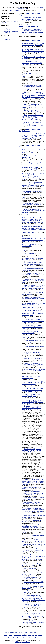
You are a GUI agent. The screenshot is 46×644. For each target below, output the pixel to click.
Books (10, 638)
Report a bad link (24, 632)
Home (6, 635)
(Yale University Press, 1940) (31, 332)
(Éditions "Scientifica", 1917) (32, 390)
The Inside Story (34, 638)
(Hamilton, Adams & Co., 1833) (33, 606)
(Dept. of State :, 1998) (34, 136)
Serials (40, 635)
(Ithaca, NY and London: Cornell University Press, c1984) (33, 220)
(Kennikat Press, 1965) (32, 327)
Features (19, 638)
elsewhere (4, 23)
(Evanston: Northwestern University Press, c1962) (33, 44)
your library (14, 21)
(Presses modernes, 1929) (34, 383)
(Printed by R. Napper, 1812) (34, 371)
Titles (30, 635)
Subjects (35, 635)
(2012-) (33, 150)
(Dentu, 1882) (34, 582)
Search (10, 635)
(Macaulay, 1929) (32, 365)
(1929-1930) (30, 153)
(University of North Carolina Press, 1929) (33, 321)
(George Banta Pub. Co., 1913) (33, 299)
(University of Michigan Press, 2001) (33, 526)
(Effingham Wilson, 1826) (33, 191)
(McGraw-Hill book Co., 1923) (33, 510)
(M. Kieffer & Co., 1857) (33, 184)
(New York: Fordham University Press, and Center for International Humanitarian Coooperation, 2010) (33, 176)
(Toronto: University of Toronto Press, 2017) (33, 622)
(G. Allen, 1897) (33, 117)
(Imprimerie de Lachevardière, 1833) (33, 313)
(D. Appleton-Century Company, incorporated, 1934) (33, 281)
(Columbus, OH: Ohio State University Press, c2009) (33, 51)
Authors (24, 635)
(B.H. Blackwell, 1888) (33, 616)
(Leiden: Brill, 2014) (33, 211)
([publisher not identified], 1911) (32, 408)
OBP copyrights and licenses (23, 642)
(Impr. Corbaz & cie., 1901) (34, 598)
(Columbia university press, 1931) (33, 341)
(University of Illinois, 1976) (32, 87)
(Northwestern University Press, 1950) (33, 305)
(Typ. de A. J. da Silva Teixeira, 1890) (33, 106)
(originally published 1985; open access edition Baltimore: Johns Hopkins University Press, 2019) (33, 230)
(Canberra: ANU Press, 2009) (33, 204)
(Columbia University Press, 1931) (33, 347)
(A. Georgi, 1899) (33, 541)
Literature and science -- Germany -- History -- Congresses (29, 26)
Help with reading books (11, 632)
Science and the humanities (8, 29)
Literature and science (32, 215)
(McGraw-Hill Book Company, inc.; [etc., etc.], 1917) (33, 274)
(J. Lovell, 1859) (33, 395)
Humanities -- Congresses (11, 31)
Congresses (7, 33)
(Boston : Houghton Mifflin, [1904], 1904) (32, 565)
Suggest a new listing (36, 632)
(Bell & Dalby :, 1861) (33, 95)
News (14, 638)
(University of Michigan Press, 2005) (33, 493)
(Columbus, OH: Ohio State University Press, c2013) (33, 239)
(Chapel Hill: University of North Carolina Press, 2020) (33, 31)
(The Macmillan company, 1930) (33, 263)
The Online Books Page (23, 3)
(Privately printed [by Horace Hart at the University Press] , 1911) (33, 550)
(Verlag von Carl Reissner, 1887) (34, 401)
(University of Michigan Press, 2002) (33, 482)
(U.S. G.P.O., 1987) (32, 63)
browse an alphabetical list (15, 10)
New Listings (17, 635)
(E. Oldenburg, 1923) (33, 377)
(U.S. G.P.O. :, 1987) (33, 75)
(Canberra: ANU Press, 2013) (33, 124)
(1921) (32, 503)
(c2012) (33, 168)
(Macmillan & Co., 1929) (32, 157)
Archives (26, 638)
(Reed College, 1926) (32, 111)
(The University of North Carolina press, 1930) (33, 287)
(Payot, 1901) (33, 558)
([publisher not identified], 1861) (31, 450)
